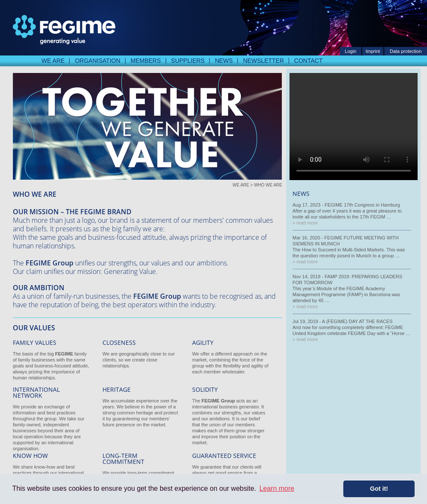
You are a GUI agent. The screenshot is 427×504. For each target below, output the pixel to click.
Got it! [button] (379, 489)
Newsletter (263, 61)
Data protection (406, 51)
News (224, 61)
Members (146, 61)
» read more (305, 223)
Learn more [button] (277, 488)
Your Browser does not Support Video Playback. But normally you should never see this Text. (354, 127)
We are (53, 61)
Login (351, 51)
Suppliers (188, 61)
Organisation (97, 61)
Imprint (373, 51)
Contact (309, 61)
